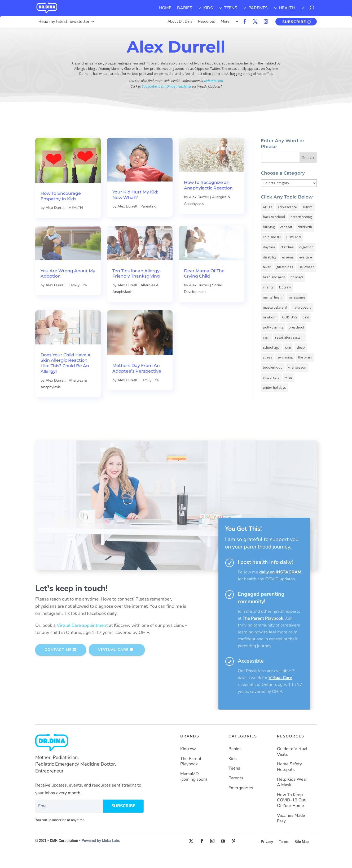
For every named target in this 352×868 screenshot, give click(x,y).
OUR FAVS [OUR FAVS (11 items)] (289, 331)
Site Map (302, 856)
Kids (233, 773)
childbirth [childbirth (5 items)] (305, 241)
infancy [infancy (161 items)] (268, 301)
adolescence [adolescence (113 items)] (287, 221)
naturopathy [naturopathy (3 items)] (302, 321)
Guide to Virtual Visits (292, 766)
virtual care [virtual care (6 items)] (271, 392)
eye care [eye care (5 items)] (306, 271)
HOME (165, 8)
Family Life (78, 299)
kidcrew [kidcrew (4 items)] (285, 301)
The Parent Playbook (263, 632)
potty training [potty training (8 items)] (273, 341)
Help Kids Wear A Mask (292, 796)
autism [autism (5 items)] (307, 221)
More (225, 22)
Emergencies (241, 802)
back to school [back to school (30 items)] (274, 231)
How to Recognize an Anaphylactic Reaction (208, 199)
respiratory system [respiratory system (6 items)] (289, 351)
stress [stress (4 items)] (267, 371)
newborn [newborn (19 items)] (270, 331)
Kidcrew (188, 763)
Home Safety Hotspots (289, 781)
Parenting (148, 220)
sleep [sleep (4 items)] (301, 362)
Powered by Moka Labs (101, 854)
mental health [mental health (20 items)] (273, 311)
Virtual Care (280, 692)
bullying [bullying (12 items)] (269, 241)
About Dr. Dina (180, 22)
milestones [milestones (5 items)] (297, 311)
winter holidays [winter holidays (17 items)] (274, 402)
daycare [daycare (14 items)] (269, 261)
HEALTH (287, 8)
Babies (235, 763)
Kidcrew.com (214, 95)
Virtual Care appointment (82, 639)
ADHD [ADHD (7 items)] (268, 221)
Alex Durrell (56, 222)
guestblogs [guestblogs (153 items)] (285, 281)
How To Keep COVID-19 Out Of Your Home (291, 815)
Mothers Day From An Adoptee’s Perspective (137, 382)
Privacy (267, 856)
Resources (206, 22)
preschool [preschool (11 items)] (296, 341)
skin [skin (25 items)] (288, 362)
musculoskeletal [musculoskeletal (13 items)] (275, 321)
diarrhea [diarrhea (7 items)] (287, 261)
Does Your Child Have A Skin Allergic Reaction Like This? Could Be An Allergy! (66, 377)
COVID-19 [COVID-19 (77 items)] (294, 251)
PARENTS (258, 8)
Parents (236, 792)
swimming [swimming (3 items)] (285, 371)
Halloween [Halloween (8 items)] (306, 281)
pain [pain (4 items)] (306, 331)
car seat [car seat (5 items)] (286, 241)
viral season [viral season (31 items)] (297, 381)
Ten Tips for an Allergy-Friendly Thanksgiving (137, 288)
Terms (284, 856)
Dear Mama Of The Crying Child (204, 288)
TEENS (231, 8)
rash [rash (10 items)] (266, 351)
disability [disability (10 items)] (270, 271)
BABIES (185, 8)
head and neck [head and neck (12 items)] (274, 291)
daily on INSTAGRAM (280, 586)
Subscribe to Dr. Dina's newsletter (167, 100)
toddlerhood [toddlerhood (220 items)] (273, 381)
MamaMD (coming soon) (194, 791)
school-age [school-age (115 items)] (271, 362)
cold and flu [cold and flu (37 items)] (272, 251)
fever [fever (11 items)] (267, 281)
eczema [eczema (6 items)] (288, 271)
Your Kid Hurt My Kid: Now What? (135, 209)
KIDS (208, 8)
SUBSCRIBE (294, 22)
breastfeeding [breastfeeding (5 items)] (301, 231)
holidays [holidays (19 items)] (297, 291)
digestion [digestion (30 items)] (306, 261)
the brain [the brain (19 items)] (305, 371)
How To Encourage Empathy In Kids (61, 210)
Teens (234, 782)
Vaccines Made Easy (291, 832)
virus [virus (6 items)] (289, 392)
